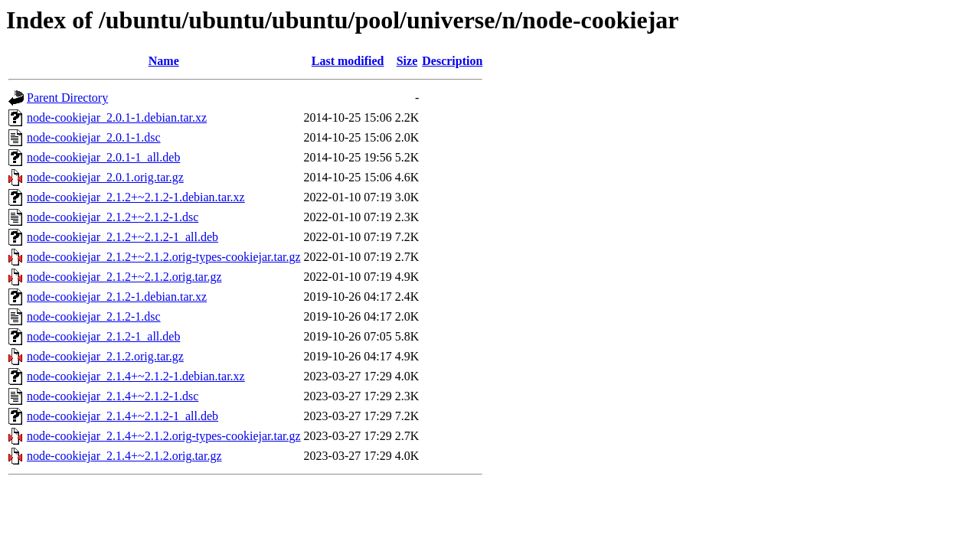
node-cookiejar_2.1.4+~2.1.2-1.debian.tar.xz (136, 376)
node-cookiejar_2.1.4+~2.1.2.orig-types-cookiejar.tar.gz (164, 436)
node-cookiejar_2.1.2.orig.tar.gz (105, 356)
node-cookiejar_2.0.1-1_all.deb (103, 157)
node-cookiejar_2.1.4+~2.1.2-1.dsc (113, 396)
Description (452, 61)
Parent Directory (67, 98)
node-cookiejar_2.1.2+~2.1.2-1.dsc (113, 217)
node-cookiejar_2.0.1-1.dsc (94, 137)
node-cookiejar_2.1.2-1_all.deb (103, 336)
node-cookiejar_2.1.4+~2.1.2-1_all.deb (122, 416)
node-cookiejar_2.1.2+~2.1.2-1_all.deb (122, 237)
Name (164, 61)
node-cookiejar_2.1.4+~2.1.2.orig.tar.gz (124, 456)
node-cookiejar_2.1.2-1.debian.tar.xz (117, 297)
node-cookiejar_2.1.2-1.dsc (94, 316)
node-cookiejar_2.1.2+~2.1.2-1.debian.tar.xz (136, 197)
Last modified (348, 61)
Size (407, 61)
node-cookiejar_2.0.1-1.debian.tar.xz (117, 117)
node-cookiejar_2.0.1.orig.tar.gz (105, 177)
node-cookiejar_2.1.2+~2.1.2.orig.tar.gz (124, 277)
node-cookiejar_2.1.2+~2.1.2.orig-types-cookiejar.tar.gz (164, 257)
